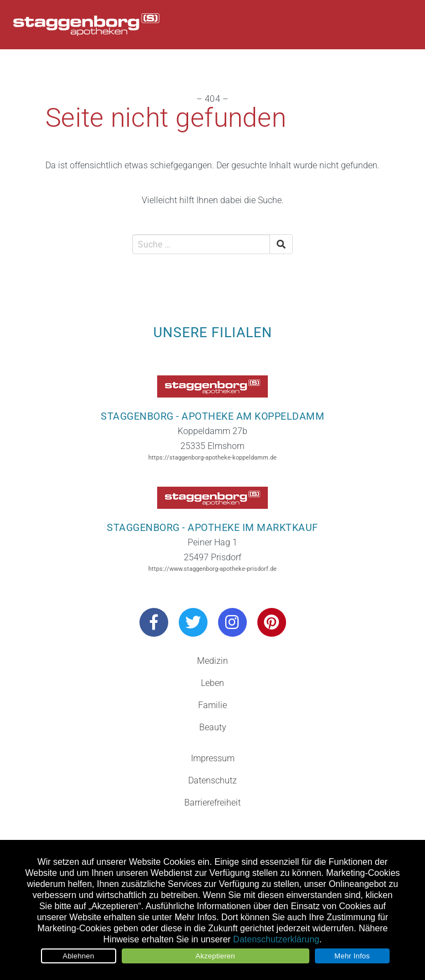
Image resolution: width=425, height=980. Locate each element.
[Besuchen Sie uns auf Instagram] (232, 622)
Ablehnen (78, 956)
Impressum (213, 758)
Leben (212, 683)
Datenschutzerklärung (276, 939)
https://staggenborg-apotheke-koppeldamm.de (212, 458)
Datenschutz (212, 780)
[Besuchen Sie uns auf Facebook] (154, 622)
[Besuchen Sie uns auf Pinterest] (272, 622)
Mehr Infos (352, 956)
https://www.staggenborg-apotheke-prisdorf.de (212, 569)
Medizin (212, 661)
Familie (212, 705)
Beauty (213, 727)
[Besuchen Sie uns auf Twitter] (193, 622)
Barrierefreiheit (212, 803)
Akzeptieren (215, 956)
